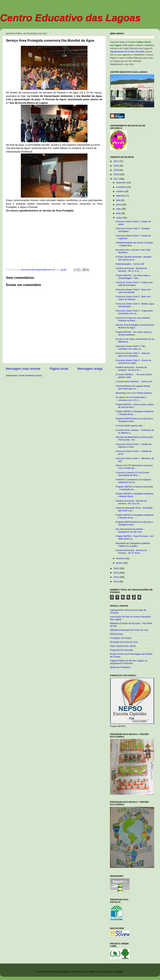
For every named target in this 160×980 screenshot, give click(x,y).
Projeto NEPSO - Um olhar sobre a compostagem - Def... (133, 277)
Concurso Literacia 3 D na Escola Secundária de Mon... (132, 474)
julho (119, 200)
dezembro (121, 183)
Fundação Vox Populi (121, 638)
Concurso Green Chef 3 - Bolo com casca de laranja (133, 291)
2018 (116, 174)
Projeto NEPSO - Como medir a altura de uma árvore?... (135, 406)
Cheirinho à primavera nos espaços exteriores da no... (133, 481)
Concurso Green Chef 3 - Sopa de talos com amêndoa (133, 354)
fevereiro (121, 558)
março (120, 218)
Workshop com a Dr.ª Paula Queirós (134, 393)
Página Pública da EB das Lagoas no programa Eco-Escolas (129, 662)
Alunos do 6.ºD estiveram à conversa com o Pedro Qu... (134, 467)
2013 (116, 582)
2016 (116, 568)
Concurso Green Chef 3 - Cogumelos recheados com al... (134, 312)
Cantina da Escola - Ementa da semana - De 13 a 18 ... (131, 502)
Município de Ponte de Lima (124, 642)
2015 (116, 573)
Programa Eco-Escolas (121, 650)
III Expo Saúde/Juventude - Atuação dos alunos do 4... (134, 258)
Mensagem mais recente (23, 369)
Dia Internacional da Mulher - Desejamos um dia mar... (130, 530)
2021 (116, 161)
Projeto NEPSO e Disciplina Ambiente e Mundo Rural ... (135, 413)
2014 (116, 577)
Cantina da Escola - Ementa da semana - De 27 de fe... (131, 552)
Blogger (119, 972)
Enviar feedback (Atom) (30, 375)
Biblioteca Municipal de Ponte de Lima (129, 630)
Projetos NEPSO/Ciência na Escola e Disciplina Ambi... (134, 420)
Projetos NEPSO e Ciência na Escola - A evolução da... (134, 488)
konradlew (90, 972)
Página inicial (59, 369)
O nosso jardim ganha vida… (130, 426)
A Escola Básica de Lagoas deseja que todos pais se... (133, 387)
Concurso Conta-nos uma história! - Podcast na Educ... (133, 319)
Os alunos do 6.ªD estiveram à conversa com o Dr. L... (131, 399)
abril (119, 213)
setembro (121, 196)
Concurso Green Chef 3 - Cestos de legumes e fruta (134, 446)
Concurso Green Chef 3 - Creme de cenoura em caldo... (133, 362)
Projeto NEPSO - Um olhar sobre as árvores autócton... (134, 333)
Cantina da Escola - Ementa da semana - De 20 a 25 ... (131, 369)
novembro (121, 187)
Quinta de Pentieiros (120, 667)
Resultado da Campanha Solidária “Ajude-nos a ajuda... (133, 545)
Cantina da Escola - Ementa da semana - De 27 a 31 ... (131, 270)
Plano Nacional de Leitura (123, 646)
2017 (116, 179)
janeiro (120, 563)
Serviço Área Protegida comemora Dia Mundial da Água (135, 326)
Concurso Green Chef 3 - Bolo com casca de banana (133, 298)
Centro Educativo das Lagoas (70, 18)
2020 (116, 166)
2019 (116, 170)
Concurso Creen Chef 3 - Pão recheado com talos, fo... (130, 348)
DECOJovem (117, 634)
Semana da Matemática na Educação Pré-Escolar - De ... (134, 438)
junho (119, 205)
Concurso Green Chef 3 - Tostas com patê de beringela (134, 284)
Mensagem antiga (90, 369)
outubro (120, 191)
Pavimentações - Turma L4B (130, 264)
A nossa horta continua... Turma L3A (134, 381)
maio (119, 209)
